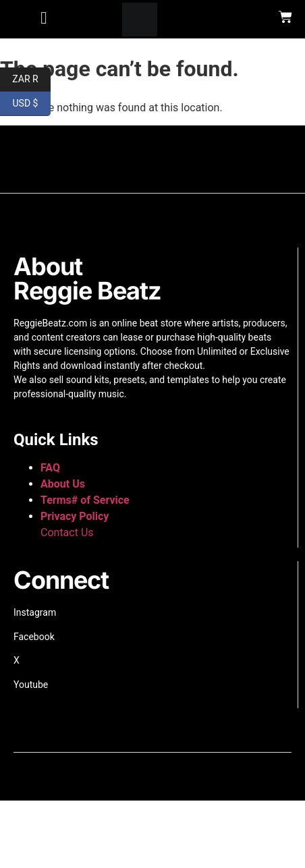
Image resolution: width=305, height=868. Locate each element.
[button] (44, 18)
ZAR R (31, 80)
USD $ (32, 104)
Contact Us (67, 532)
